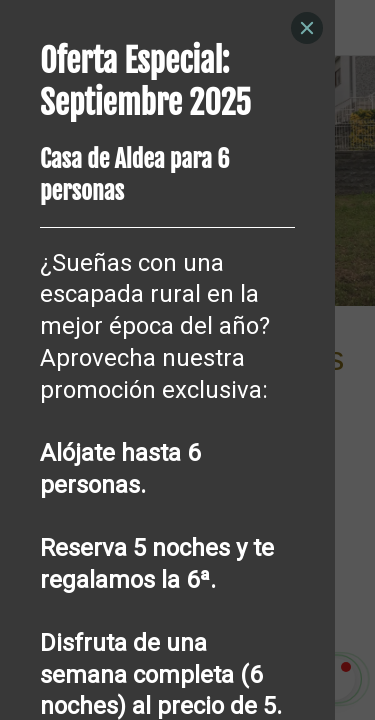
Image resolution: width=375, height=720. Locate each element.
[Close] (307, 28)
